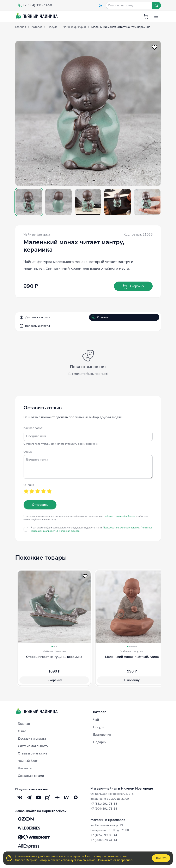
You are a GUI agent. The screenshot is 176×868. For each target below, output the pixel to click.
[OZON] (26, 819)
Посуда (99, 727)
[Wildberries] (29, 828)
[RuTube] (48, 797)
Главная (24, 724)
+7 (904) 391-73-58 (104, 809)
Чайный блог (28, 761)
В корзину (133, 286)
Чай (96, 720)
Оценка (29, 485)
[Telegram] (29, 797)
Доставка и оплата (35, 317)
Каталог (100, 712)
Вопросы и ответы (35, 326)
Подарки (100, 742)
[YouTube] (39, 797)
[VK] (20, 797)
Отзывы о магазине (33, 753)
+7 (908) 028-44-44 (104, 840)
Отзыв (28, 452)
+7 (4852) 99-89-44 (104, 835)
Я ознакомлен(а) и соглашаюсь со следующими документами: (91, 529)
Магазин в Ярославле (108, 820)
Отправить (40, 505)
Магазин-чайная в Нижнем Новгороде (122, 789)
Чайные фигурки (37, 234)
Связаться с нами (31, 776)
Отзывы (100, 317)
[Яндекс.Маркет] (34, 837)
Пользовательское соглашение (121, 528)
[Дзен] (57, 797)
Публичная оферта (68, 531)
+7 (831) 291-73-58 (104, 804)
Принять (161, 858)
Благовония (102, 735)
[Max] (76, 797)
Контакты (25, 768)
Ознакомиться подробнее (114, 860)
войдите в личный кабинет (119, 516)
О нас (22, 731)
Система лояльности (33, 746)
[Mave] (66, 797)
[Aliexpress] (29, 846)
